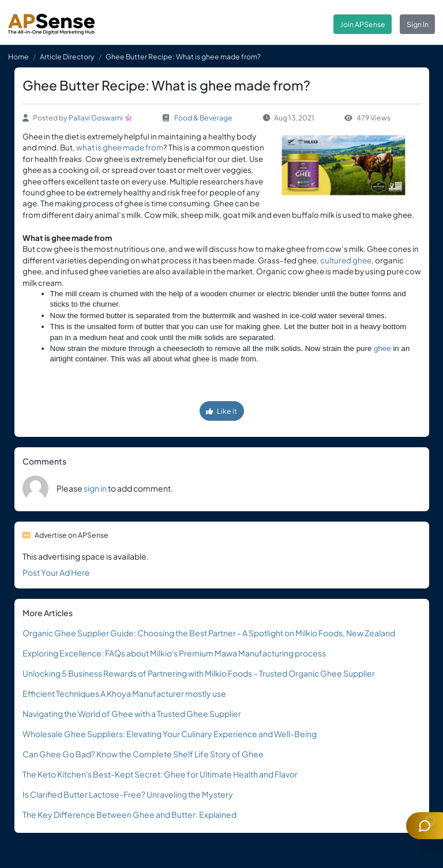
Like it (221, 411)
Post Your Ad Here (56, 572)
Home (18, 56)
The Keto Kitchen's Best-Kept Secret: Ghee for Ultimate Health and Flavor (160, 774)
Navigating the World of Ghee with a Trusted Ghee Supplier (132, 714)
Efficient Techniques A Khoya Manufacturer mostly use (124, 693)
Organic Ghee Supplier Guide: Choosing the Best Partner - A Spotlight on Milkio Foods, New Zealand (209, 633)
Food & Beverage (203, 118)
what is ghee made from (120, 147)
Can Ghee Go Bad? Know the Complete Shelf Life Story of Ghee (143, 754)
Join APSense (363, 24)
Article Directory (67, 56)
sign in (95, 488)
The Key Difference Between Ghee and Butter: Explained (129, 814)
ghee (382, 348)
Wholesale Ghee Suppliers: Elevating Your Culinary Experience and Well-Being (170, 734)
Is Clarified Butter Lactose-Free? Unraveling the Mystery (128, 794)
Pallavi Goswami (96, 118)
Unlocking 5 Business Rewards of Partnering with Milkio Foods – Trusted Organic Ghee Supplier (199, 673)
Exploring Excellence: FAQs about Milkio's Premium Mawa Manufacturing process (174, 653)
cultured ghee (346, 260)
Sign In (418, 24)
